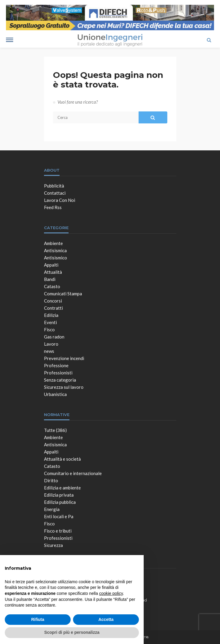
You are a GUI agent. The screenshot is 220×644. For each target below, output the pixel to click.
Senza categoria (60, 380)
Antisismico (56, 258)
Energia (52, 509)
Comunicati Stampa (63, 294)
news (49, 351)
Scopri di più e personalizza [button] (72, 632)
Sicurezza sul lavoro (64, 387)
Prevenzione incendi (64, 358)
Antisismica (55, 250)
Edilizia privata (59, 495)
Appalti (51, 265)
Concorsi (53, 301)
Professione (56, 365)
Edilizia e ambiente (62, 488)
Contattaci (55, 193)
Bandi (50, 279)
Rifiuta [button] (38, 619)
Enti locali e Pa (59, 516)
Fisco (49, 329)
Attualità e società (62, 459)
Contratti (53, 308)
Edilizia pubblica (60, 502)
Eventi (50, 322)
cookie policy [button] (111, 593)
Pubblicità (54, 186)
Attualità (53, 272)
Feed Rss (53, 207)
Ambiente (53, 243)
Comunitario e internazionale (73, 473)
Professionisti (58, 373)
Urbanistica (55, 394)
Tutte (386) (55, 430)
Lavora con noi (60, 200)
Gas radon (54, 337)
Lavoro (51, 344)
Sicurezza (53, 545)
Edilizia (51, 315)
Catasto (52, 286)
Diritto (51, 480)
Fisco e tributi (58, 531)
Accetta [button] (106, 619)
